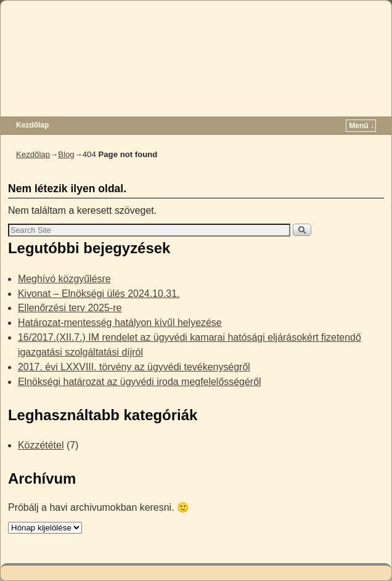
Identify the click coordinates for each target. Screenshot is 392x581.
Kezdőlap (32, 125)
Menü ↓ (361, 126)
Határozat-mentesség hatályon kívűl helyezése (120, 323)
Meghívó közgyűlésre (64, 279)
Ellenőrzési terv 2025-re (70, 308)
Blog (66, 154)
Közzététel (41, 445)
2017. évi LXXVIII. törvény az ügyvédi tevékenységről (134, 367)
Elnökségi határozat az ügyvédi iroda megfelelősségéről (140, 382)
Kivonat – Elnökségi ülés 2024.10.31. (99, 294)
